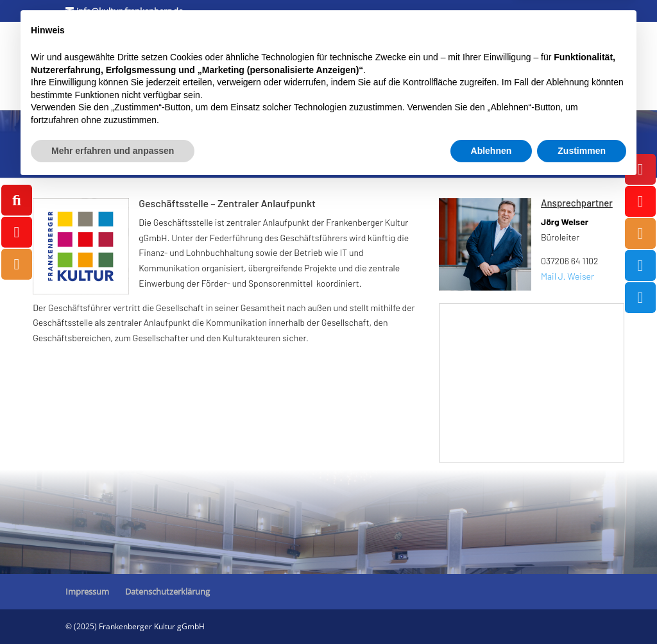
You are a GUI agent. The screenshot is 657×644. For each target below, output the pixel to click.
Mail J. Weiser (567, 276)
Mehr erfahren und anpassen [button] (113, 609)
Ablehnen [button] (491, 609)
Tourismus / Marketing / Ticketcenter (145, 82)
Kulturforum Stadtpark (114, 49)
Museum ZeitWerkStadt (243, 49)
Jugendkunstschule (351, 49)
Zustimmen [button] (582, 609)
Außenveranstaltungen (303, 82)
